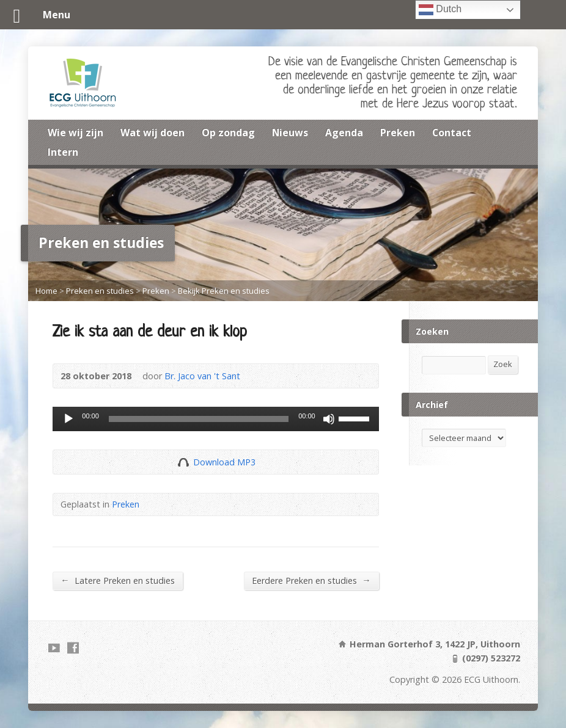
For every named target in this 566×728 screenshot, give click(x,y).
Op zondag (228, 133)
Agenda (344, 133)
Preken (398, 133)
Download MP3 (224, 462)
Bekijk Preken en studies (224, 291)
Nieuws (290, 133)
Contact (452, 133)
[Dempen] (329, 419)
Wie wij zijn (75, 133)
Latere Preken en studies (117, 580)
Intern (63, 152)
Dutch (440, 10)
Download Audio (183, 462)
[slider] (199, 419)
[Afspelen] (68, 419)
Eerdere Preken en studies (311, 580)
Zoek (503, 364)
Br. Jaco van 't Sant (202, 376)
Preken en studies (100, 291)
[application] (215, 419)
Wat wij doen (153, 133)
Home (46, 291)
